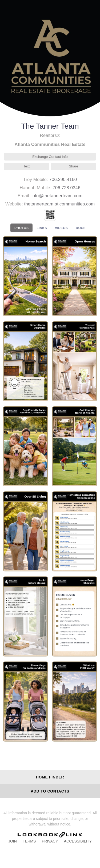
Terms (29, 841)
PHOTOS (21, 228)
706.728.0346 (66, 188)
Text (26, 166)
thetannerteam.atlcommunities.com (60, 204)
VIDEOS (61, 228)
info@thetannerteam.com (57, 196)
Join (13, 841)
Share (73, 166)
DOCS (81, 228)
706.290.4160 (63, 180)
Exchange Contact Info (50, 157)
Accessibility (78, 841)
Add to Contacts (50, 791)
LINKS (42, 228)
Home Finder (50, 777)
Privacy (50, 841)
